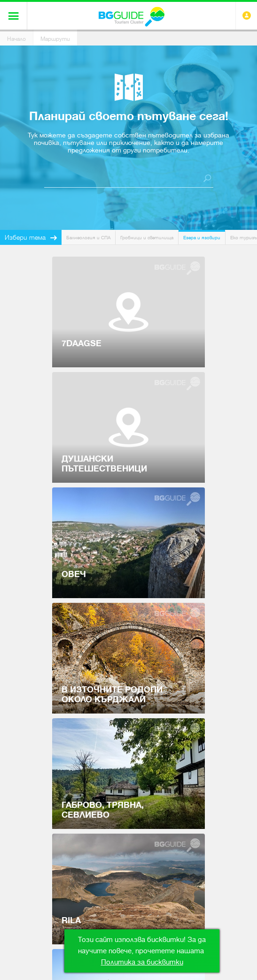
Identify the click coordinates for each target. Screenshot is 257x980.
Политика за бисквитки (142, 962)
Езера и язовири (202, 238)
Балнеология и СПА (88, 238)
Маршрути (55, 39)
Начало (16, 39)
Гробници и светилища (147, 238)
